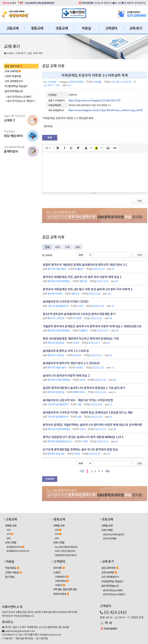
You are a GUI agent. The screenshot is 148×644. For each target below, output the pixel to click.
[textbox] (95, 172)
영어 (78, 247)
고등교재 (12, 28)
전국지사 (108, 3)
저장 (140, 201)
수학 (68, 247)
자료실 (86, 28)
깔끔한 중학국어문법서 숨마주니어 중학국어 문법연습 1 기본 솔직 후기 (84, 388)
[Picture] (108, 148)
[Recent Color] (96, 148)
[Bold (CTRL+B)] (58, 148)
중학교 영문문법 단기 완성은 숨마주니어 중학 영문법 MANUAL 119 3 (83, 437)
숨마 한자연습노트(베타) (18, 97)
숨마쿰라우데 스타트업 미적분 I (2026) (66, 301)
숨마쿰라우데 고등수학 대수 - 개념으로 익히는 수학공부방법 (78, 400)
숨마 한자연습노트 (14, 91)
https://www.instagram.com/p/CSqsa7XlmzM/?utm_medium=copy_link (106, 110)
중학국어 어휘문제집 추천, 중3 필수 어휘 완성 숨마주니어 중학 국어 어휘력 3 (87, 289)
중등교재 (37, 28)
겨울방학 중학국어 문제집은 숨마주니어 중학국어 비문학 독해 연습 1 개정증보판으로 (92, 326)
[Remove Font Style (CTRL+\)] (78, 148)
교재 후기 (136, 28)
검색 (140, 255)
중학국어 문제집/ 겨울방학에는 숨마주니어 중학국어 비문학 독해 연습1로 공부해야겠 (92, 425)
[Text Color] (86, 148)
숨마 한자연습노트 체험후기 (20, 101)
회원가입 (140, 3)
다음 (107, 471)
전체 (47, 247)
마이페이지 (128, 3)
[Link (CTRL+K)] (115, 148)
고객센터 (111, 28)
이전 (82, 471)
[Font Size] (48, 148)
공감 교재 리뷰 (35, 53)
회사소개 (99, 3)
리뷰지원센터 (88, 3)
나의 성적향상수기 (14, 81)
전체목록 (50, 479)
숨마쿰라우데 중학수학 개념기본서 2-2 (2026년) (71, 363)
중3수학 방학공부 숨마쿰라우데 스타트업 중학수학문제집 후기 (79, 314)
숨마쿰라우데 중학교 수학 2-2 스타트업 (66, 351)
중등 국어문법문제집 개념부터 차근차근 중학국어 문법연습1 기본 (81, 338)
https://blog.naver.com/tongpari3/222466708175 (94, 100)
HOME (10, 53)
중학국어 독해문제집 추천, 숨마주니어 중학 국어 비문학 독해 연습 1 (82, 277)
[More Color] (91, 148)
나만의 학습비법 (13, 76)
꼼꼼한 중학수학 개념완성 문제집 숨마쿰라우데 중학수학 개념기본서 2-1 (85, 265)
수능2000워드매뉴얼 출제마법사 (40, 3)
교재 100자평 (13, 71)
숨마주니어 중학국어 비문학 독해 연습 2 (66, 375)
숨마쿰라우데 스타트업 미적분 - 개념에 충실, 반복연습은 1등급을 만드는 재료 (88, 412)
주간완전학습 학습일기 (16, 86)
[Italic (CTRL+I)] (65, 148)
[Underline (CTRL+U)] (71, 148)
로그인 (117, 3)
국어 (57, 247)
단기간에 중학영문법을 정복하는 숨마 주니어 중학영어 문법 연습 (80, 449)
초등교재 (62, 28)
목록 (50, 137)
